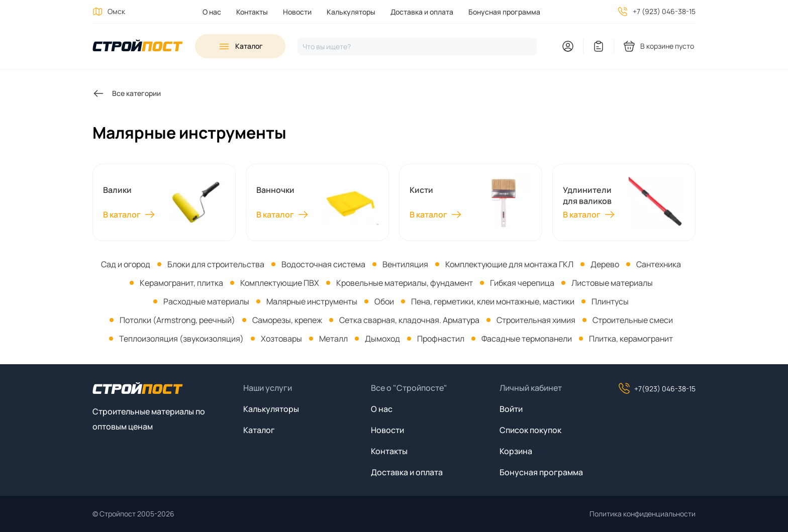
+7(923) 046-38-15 (657, 388)
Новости (297, 12)
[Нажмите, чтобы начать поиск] (417, 46)
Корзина (516, 451)
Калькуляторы (351, 12)
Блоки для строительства (216, 264)
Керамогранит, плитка (181, 283)
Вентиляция (405, 264)
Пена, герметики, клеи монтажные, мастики (493, 301)
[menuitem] (212, 12)
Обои (384, 301)
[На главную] (138, 46)
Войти (511, 409)
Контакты (252, 12)
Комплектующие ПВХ (280, 283)
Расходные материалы (206, 301)
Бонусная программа (504, 12)
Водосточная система (323, 264)
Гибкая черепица (522, 283)
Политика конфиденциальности (643, 514)
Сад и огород (126, 264)
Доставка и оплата (422, 12)
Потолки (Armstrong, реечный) (177, 320)
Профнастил (441, 339)
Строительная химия (536, 320)
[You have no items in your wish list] (599, 46)
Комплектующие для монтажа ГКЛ (509, 264)
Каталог (259, 430)
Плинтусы (610, 301)
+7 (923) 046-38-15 (664, 11)
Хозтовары (281, 339)
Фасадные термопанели (527, 339)
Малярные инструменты (312, 301)
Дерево (605, 264)
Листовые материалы (612, 283)
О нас (212, 12)
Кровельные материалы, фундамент (405, 283)
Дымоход (382, 339)
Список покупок (530, 430)
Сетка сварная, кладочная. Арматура (409, 320)
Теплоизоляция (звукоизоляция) (181, 339)
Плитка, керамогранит (631, 339)
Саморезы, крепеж (287, 320)
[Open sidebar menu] (240, 46)
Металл (333, 339)
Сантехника (659, 264)
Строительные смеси (633, 320)
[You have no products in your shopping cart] (659, 46)
